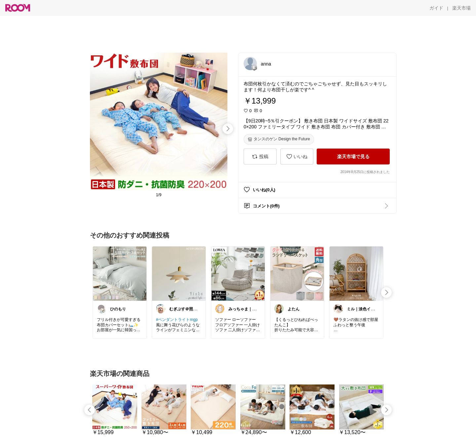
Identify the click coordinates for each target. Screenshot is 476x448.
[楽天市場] (461, 8)
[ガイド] (436, 8)
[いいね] (297, 157)
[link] (120, 273)
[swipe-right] (228, 129)
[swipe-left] (90, 410)
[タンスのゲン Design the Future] (279, 139)
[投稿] (260, 157)
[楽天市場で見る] (353, 157)
